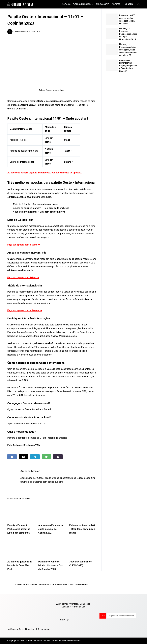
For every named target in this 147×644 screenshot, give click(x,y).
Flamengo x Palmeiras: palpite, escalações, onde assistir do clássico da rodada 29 (128, 50)
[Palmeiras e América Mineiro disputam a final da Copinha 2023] (52, 548)
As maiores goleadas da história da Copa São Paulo (20, 565)
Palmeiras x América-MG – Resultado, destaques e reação (82, 529)
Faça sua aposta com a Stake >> (24, 245)
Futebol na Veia (22, 585)
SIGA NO (65, 620)
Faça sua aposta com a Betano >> (25, 310)
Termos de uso (78, 607)
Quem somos (62, 604)
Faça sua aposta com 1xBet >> (23, 277)
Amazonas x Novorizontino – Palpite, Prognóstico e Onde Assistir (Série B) (128, 66)
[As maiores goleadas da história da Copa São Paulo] (21, 548)
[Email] (58, 457)
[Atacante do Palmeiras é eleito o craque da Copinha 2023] (52, 512)
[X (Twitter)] (23, 457)
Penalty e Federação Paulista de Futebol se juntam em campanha (19, 529)
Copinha (35, 585)
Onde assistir (102, 4)
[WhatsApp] (46, 457)
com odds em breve (48, 204)
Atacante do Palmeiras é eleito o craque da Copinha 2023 (51, 529)
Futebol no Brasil (84, 4)
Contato (74, 604)
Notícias (66, 4)
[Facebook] (12, 457)
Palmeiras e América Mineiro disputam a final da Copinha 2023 (51, 565)
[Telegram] (35, 457)
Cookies (65, 607)
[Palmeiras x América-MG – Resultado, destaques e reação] (83, 512)
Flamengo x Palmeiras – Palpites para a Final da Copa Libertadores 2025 (128, 34)
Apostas (129, 4)
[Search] (139, 4)
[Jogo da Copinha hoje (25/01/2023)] (83, 548)
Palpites (118, 4)
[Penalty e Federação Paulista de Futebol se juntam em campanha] (21, 512)
